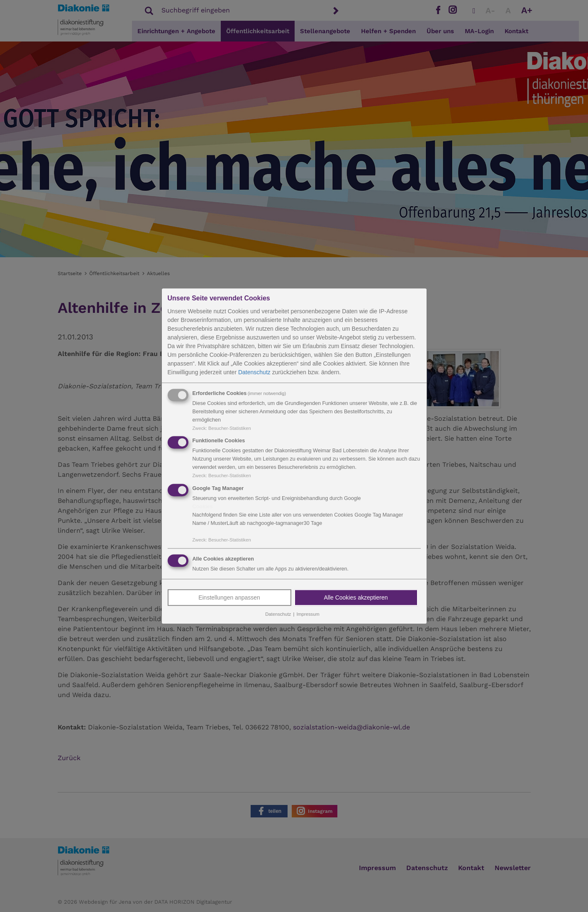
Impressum (308, 614)
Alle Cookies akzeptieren (356, 597)
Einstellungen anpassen (229, 597)
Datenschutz (254, 372)
